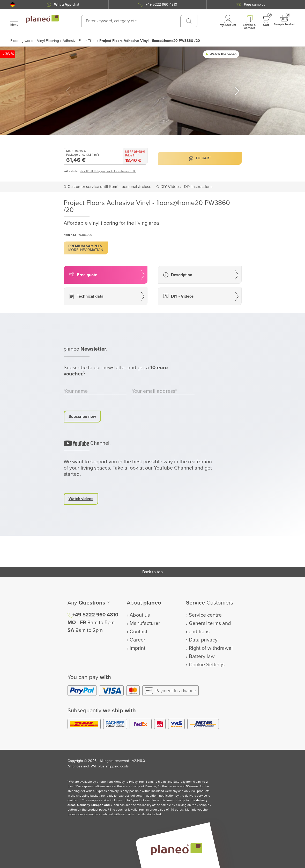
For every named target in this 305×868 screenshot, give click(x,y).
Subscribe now (82, 417)
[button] (13, 5)
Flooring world (22, 41)
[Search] (189, 21)
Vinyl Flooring (48, 41)
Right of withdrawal (211, 648)
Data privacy (203, 640)
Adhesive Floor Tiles (79, 41)
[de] (13, 5)
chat (67, 5)
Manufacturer (145, 623)
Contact (139, 632)
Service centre (205, 615)
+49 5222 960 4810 (161, 5)
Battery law (202, 656)
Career (137, 640)
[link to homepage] (42, 19)
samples (255, 5)
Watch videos (81, 499)
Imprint (137, 648)
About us (140, 615)
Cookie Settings (207, 665)
